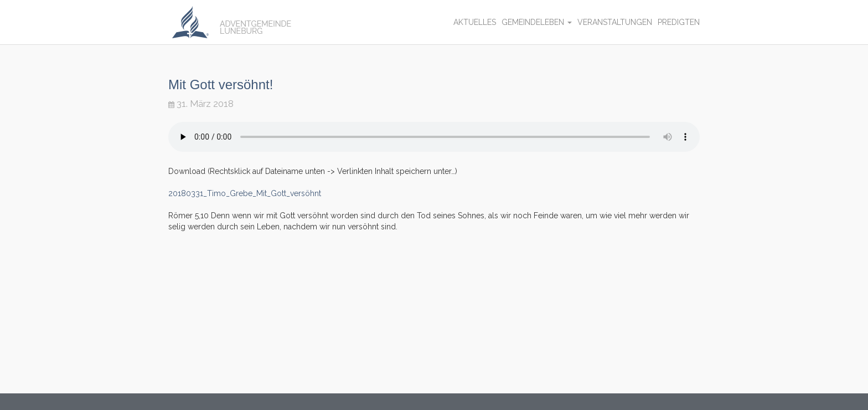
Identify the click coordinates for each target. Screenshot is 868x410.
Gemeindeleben (537, 22)
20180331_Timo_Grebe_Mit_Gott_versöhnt (245, 193)
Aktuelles (475, 22)
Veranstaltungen (615, 22)
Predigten (679, 22)
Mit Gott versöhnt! (221, 84)
